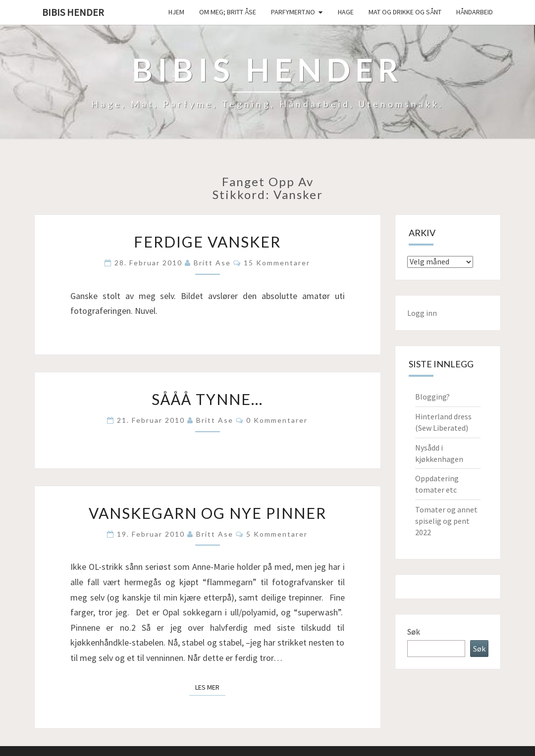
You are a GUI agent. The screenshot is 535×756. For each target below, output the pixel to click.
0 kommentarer (277, 420)
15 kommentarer (277, 263)
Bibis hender (73, 12)
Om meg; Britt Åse (228, 12)
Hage (346, 12)
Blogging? (432, 397)
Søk (413, 632)
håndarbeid (475, 12)
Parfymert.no (293, 12)
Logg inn (422, 313)
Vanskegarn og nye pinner (208, 513)
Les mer (210, 687)
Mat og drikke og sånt (405, 12)
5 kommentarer (277, 534)
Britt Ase (212, 263)
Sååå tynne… (207, 399)
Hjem (176, 12)
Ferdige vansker (207, 242)
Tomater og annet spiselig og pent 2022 (446, 521)
